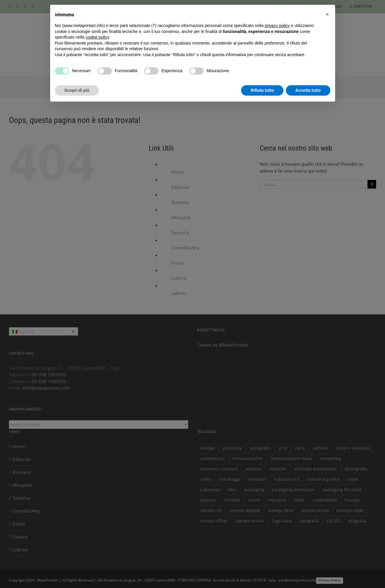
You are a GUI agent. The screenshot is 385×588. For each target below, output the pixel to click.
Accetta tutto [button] (308, 90)
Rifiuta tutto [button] (262, 90)
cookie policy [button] (97, 37)
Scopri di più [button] (77, 90)
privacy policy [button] (277, 26)
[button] (327, 14)
